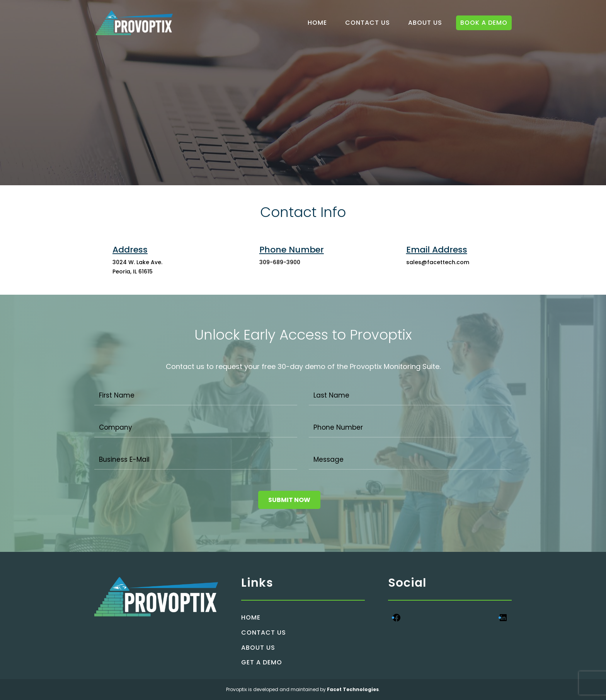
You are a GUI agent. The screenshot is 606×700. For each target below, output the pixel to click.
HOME (317, 23)
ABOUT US (425, 23)
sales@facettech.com (438, 262)
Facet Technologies (352, 689)
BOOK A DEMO (484, 23)
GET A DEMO (262, 662)
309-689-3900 (280, 262)
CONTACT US (368, 23)
